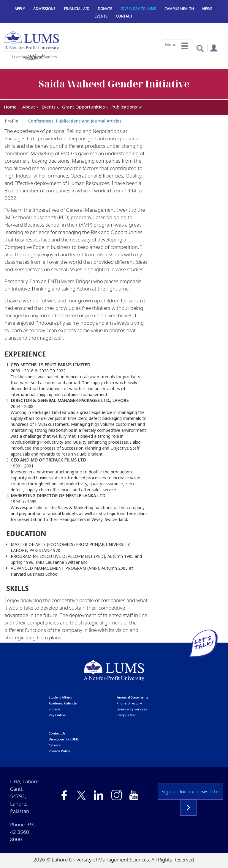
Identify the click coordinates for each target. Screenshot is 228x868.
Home (10, 107)
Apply (20, 9)
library (54, 709)
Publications (124, 107)
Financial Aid (77, 9)
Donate (105, 9)
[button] (200, 48)
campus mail (126, 715)
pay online (57, 715)
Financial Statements (132, 697)
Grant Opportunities (83, 107)
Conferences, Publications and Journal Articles (75, 121)
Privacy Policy (59, 751)
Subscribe (188, 808)
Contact (124, 16)
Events (101, 16)
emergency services (132, 709)
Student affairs (60, 697)
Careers (55, 745)
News (207, 9)
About (29, 107)
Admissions (44, 9)
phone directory (129, 703)
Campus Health (179, 9)
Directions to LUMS (64, 739)
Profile (11, 121)
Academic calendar (63, 703)
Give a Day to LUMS (138, 9)
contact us (57, 733)
